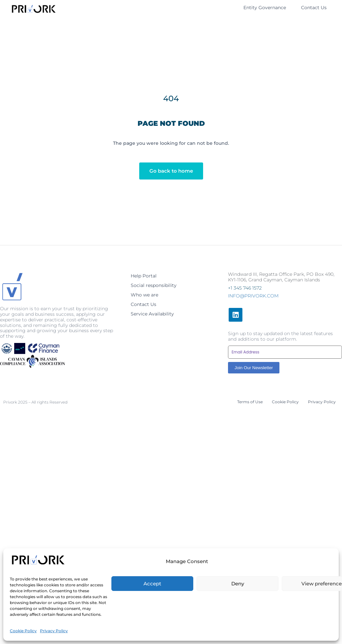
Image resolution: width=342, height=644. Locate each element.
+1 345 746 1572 (245, 288)
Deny (238, 620)
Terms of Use (250, 402)
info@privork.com (253, 296)
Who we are (144, 295)
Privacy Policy (322, 402)
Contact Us (314, 8)
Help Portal (144, 276)
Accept (152, 620)
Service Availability (152, 314)
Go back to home (171, 171)
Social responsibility (154, 285)
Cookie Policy (285, 402)
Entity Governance (265, 8)
